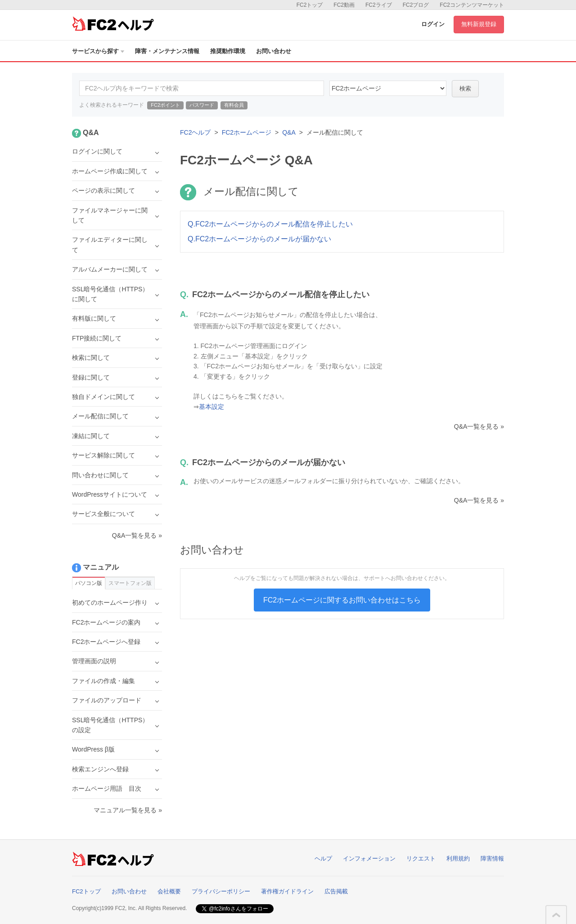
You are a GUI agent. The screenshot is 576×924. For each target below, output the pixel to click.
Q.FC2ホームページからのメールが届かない (259, 239)
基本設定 (211, 407)
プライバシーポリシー (221, 891)
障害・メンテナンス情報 (167, 51)
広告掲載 (336, 891)
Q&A (289, 132)
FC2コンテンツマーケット (472, 5)
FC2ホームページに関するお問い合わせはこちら (342, 600)
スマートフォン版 (130, 583)
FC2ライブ (379, 5)
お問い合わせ (274, 51)
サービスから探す (98, 51)
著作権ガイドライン (287, 891)
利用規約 (458, 858)
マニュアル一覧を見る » (128, 810)
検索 (465, 88)
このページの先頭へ (556, 915)
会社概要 (169, 891)
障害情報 (492, 858)
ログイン (433, 24)
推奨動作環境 (228, 51)
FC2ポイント (165, 105)
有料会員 (234, 105)
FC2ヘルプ (195, 132)
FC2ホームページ (247, 132)
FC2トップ (310, 5)
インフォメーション (369, 858)
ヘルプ (323, 858)
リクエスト (421, 858)
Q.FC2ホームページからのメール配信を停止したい (270, 224)
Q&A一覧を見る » (479, 426)
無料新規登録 (479, 24)
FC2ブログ (416, 5)
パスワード (202, 105)
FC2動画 (344, 5)
